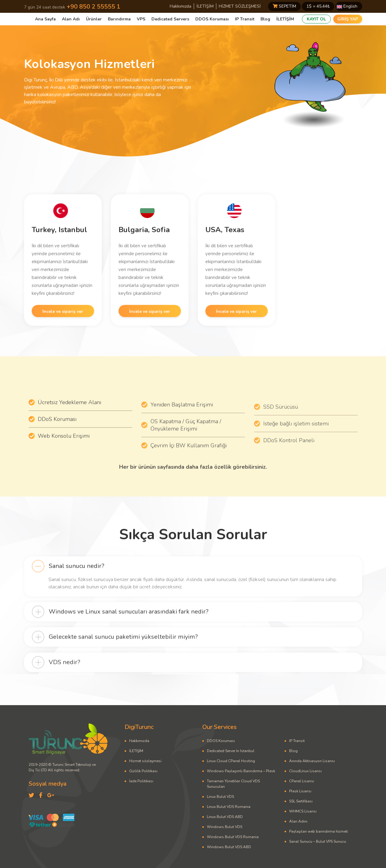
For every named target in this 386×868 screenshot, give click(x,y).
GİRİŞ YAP (348, 19)
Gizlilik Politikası (143, 771)
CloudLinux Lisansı (305, 771)
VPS (141, 19)
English (347, 6)
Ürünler (94, 19)
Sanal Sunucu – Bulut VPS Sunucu (318, 841)
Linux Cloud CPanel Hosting (231, 761)
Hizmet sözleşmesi (145, 761)
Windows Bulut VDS (225, 827)
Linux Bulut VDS (220, 797)
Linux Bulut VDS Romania (229, 807)
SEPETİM (284, 6)
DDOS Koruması (212, 19)
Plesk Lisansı (300, 791)
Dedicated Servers (170, 19)
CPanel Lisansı (302, 781)
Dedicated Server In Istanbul (231, 751)
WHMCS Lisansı (303, 811)
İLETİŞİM (205, 6)
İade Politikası (141, 781)
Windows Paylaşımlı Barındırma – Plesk (241, 771)
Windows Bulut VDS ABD (229, 847)
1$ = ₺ (318, 6)
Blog (265, 19)
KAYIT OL (316, 19)
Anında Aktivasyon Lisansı (312, 761)
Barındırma (119, 19)
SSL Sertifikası (301, 801)
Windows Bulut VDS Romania (233, 837)
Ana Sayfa (45, 19)
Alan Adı (71, 19)
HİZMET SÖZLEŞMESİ (240, 6)
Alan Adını (298, 821)
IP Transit (245, 19)
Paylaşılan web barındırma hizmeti (319, 831)
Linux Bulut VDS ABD (225, 817)
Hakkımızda (181, 6)
